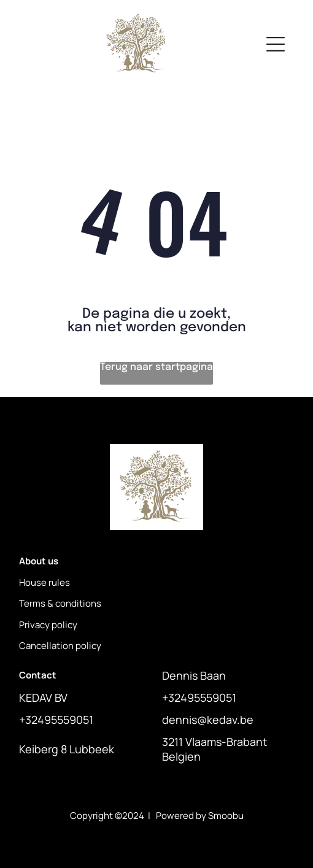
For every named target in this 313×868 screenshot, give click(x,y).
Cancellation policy (60, 646)
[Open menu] (276, 44)
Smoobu (226, 816)
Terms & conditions (60, 603)
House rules (44, 582)
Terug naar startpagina (156, 367)
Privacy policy (48, 625)
